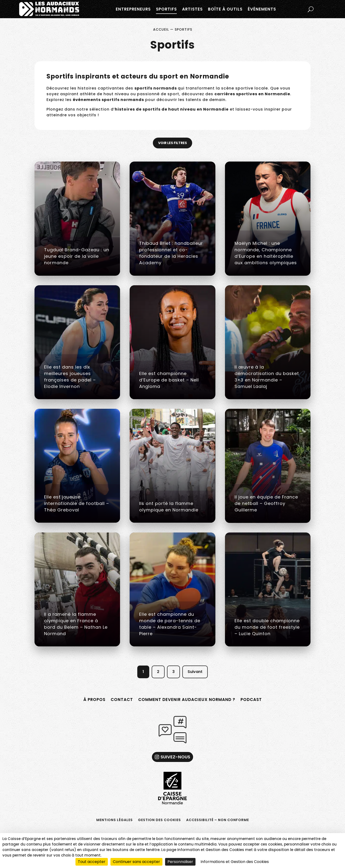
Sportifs (166, 9)
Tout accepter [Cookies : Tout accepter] (92, 862)
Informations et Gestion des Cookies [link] (235, 862)
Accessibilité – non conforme (218, 820)
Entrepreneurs (133, 9)
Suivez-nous (175, 757)
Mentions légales (115, 820)
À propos (94, 700)
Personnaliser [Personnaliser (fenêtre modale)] (180, 862)
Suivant (195, 672)
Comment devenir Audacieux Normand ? (187, 700)
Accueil (161, 29)
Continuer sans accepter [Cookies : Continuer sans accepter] (136, 862)
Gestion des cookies (159, 820)
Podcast (251, 700)
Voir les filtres (172, 143)
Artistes (192, 9)
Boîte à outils (225, 9)
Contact (122, 700)
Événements (262, 9)
